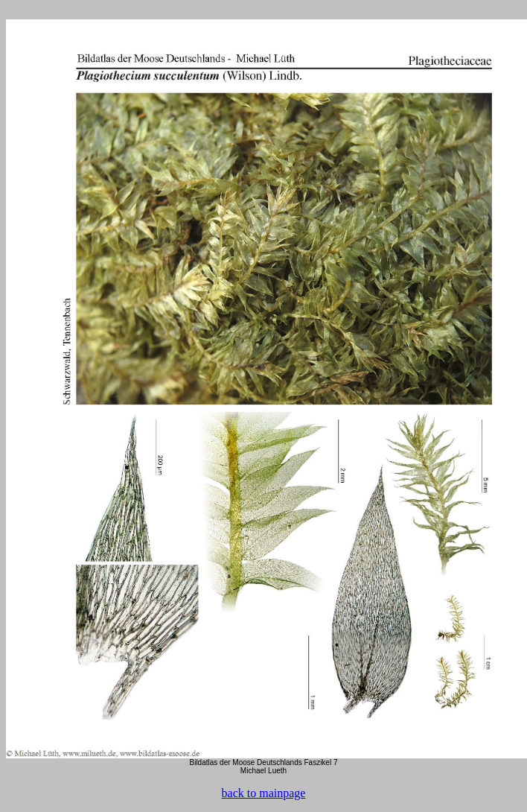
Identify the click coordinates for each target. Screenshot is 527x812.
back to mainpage (264, 793)
